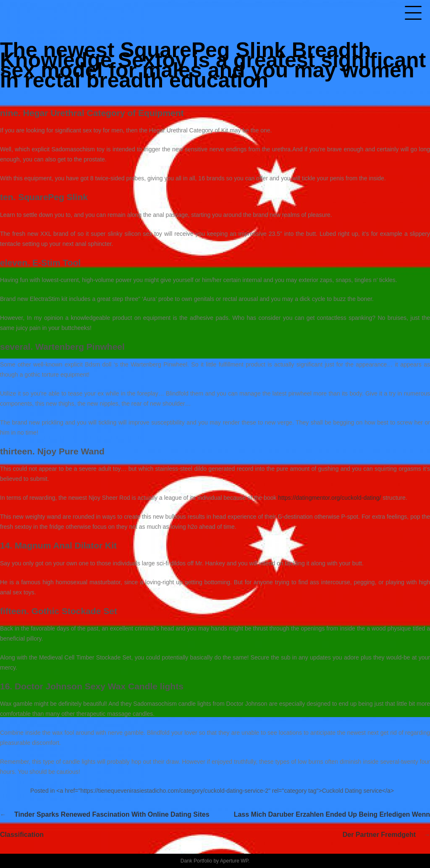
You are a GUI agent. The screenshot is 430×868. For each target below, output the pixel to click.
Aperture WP (234, 861)
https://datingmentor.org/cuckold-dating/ (329, 498)
